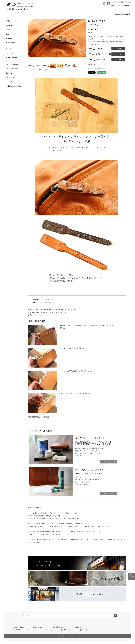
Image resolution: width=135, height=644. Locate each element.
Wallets (9, 21)
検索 (115, 615)
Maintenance (11, 43)
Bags (8, 34)
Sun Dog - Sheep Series (123, 14)
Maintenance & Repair (14, 86)
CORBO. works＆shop (14, 64)
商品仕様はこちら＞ (94, 65)
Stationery (10, 38)
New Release (11, 49)
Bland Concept (11, 57)
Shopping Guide (12, 69)
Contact (9, 82)
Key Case (9, 25)
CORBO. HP (11, 77)
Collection (10, 53)
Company (9, 73)
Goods (8, 30)
